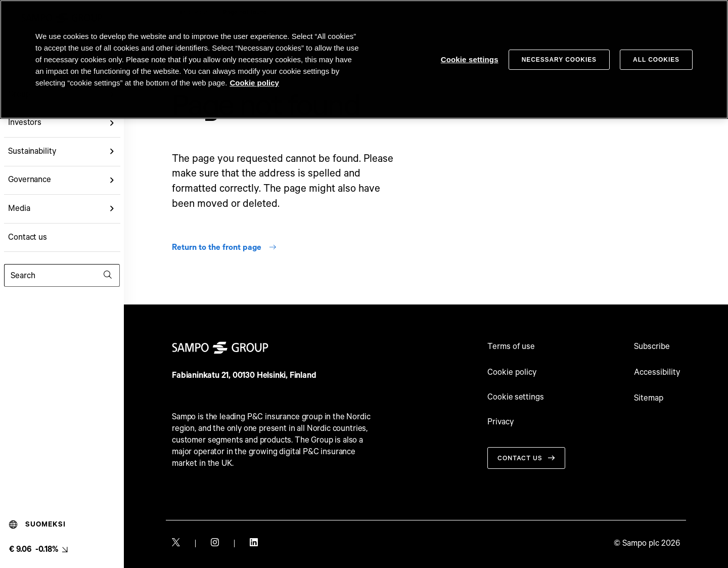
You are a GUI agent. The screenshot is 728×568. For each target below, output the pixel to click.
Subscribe (652, 347)
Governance (30, 180)
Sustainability (32, 151)
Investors (25, 123)
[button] (112, 123)
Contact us (28, 237)
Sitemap (649, 398)
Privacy (500, 424)
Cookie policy (512, 373)
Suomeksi (37, 525)
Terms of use (511, 347)
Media (19, 209)
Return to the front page (225, 248)
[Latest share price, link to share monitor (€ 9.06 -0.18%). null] (38, 550)
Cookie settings (516, 398)
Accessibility (657, 373)
